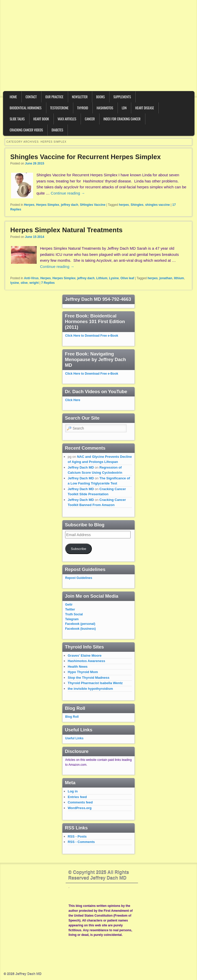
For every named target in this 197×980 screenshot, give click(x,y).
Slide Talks (17, 119)
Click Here (73, 400)
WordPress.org (80, 808)
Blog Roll (72, 717)
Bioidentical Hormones (26, 108)
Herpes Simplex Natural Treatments (66, 230)
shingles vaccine (157, 205)
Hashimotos (105, 108)
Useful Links (74, 738)
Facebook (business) (80, 629)
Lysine (114, 278)
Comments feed (80, 802)
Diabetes (57, 130)
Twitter (70, 609)
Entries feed (77, 797)
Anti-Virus (31, 278)
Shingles (137, 205)
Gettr (69, 605)
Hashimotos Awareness (86, 661)
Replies (48, 283)
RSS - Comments (81, 842)
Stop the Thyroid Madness (89, 678)
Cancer (90, 119)
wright (34, 283)
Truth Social (74, 614)
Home (13, 97)
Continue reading (68, 193)
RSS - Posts (77, 836)
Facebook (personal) (80, 624)
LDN (124, 108)
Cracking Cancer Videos (26, 130)
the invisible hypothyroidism (90, 689)
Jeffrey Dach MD (81, 467)
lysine (15, 283)
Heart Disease (145, 108)
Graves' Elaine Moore (85, 656)
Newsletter (80, 97)
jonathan (166, 278)
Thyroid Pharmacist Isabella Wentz (95, 683)
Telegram (72, 619)
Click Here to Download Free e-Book (92, 336)
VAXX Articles (67, 119)
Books (100, 97)
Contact (31, 97)
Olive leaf (127, 278)
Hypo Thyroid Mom (83, 672)
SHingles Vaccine (92, 205)
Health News (78, 667)
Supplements (122, 97)
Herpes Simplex (48, 205)
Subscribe (78, 549)
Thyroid (83, 108)
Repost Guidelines (79, 578)
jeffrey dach (69, 205)
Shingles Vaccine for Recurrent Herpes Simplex (86, 157)
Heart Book (41, 119)
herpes (124, 205)
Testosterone (59, 108)
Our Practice (54, 97)
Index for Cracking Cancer (122, 119)
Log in (73, 791)
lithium (179, 278)
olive (24, 283)
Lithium (102, 278)
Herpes (29, 205)
